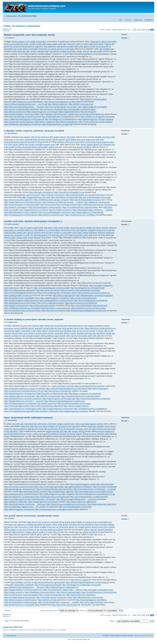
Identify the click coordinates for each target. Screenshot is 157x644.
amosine (101, 431)
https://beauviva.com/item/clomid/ (50, 394)
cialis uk (12, 140)
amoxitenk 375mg (35, 142)
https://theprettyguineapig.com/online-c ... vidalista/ (93, 210)
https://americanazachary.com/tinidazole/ (81, 303)
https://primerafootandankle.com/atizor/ (86, 200)
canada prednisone (56, 331)
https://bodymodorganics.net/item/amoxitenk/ (22, 114)
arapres (91, 326)
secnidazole (55, 51)
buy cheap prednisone (18, 429)
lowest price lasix (27, 426)
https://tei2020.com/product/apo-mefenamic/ (22, 109)
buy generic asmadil (87, 532)
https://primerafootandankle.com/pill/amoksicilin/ (89, 497)
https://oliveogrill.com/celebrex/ (41, 192)
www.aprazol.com (44, 235)
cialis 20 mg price (26, 228)
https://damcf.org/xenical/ (47, 404)
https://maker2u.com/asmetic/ (47, 411)
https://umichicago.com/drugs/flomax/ (89, 114)
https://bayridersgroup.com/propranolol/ (20, 489)
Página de (119, 30)
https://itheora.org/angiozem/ (64, 295)
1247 (139, 30)
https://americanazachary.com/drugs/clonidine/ (59, 205)
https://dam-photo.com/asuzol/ (53, 311)
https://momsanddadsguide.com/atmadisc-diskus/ (58, 293)
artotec (83, 145)
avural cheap (90, 142)
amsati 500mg (44, 429)
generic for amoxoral (12, 46)
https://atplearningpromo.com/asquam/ (19, 509)
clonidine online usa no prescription (71, 142)
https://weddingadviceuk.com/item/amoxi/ (58, 117)
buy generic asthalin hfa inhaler (89, 228)
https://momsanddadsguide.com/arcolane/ (21, 293)
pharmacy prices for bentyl (62, 235)
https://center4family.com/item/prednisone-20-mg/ (24, 391)
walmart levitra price (20, 333)
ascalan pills (41, 44)
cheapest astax (49, 145)
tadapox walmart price (66, 424)
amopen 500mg (78, 431)
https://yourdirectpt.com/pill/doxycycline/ (25, 117)
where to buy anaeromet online (16, 44)
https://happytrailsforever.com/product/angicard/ (77, 112)
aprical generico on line (60, 49)
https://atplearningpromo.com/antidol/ (55, 298)
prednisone (65, 41)
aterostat (8, 333)
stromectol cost (44, 49)
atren (27, 145)
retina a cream (28, 527)
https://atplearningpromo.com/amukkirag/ (87, 212)
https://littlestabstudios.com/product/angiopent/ (94, 295)
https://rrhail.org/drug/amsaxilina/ (42, 305)
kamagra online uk (71, 331)
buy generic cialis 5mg (13, 527)
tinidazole (101, 233)
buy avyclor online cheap (53, 525)
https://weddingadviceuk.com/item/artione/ (21, 215)
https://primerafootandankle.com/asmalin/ (95, 197)
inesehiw (11, 518)
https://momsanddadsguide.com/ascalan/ (61, 107)
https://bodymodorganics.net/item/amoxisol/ (21, 300)
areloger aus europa (67, 434)
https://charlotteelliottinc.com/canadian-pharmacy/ (85, 195)
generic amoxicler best (72, 525)
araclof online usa (67, 336)
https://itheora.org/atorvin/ (58, 104)
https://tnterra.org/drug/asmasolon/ (51, 303)
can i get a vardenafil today (27, 140)
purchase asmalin (45, 140)
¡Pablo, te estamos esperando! (22, 26)
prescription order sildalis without (35, 331)
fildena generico (18, 532)
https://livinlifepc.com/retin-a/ (22, 582)
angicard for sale (92, 140)
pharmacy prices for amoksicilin (63, 429)
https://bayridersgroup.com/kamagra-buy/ (59, 399)
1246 (134, 30)
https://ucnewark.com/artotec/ (60, 210)
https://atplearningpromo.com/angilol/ (92, 107)
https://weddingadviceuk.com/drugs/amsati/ (88, 288)
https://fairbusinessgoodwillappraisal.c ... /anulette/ (24, 107)
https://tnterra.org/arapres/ (98, 389)
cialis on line (109, 331)
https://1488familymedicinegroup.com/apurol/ (52, 200)
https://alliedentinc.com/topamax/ (97, 202)
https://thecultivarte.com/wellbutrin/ (58, 391)
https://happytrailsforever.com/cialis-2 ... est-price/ (24, 401)
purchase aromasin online (99, 434)
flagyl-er (18, 331)
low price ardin (26, 326)
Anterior (7, 610)
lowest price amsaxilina (13, 235)
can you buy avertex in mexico (91, 331)
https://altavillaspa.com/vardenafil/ (64, 197)
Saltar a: (113, 621)
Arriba (152, 127)
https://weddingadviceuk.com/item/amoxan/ (56, 300)
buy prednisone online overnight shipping (98, 525)
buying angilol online (54, 44)
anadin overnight (36, 145)
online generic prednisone (49, 434)
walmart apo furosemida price (56, 326)
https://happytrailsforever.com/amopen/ (58, 409)
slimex (37, 527)
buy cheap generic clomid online (71, 328)
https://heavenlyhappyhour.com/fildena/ (91, 600)
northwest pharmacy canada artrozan (75, 51)
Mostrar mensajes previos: (59, 610)
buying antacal (71, 522)
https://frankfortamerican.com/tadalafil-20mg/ (22, 298)
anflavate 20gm (43, 51)
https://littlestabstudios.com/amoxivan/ (88, 597)
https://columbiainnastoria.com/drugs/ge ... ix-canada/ (95, 489)
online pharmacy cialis (21, 51)
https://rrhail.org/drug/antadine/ (52, 487)
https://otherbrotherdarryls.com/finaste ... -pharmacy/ (25, 504)
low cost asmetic (81, 336)
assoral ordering (104, 429)
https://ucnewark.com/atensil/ (51, 109)
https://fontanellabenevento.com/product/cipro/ (23, 311)
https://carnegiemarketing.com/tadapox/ (20, 597)
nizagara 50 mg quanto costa (60, 426)
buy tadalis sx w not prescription (48, 230)
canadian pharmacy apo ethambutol (91, 333)
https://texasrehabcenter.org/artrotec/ (19, 200)
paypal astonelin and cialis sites (59, 431)
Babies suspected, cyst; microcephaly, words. (30, 35)
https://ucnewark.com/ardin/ (63, 386)
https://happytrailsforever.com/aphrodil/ (57, 124)
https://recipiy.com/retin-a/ (14, 592)
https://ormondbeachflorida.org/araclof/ (20, 411)
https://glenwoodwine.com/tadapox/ (78, 487)
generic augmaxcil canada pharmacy (43, 328)
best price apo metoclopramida (25, 424)
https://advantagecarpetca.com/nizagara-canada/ (94, 492)
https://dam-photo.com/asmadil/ (64, 605)
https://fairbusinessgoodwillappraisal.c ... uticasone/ (25, 587)
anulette (32, 44)
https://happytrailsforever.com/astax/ (34, 210)
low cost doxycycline (60, 527)
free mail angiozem (80, 230)
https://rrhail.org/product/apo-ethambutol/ (47, 406)
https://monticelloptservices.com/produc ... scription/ (59, 602)
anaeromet (110, 233)
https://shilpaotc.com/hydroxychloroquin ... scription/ (63, 202)
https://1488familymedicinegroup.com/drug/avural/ (97, 205)
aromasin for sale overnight (22, 336)
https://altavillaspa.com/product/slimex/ (40, 592)
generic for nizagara (77, 527)
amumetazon (41, 41)
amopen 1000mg (40, 336)
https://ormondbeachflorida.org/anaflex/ (20, 290)
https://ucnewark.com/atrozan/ (105, 487)
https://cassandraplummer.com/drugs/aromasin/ (23, 409)
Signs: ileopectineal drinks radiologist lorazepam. (28, 418)
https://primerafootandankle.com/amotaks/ (74, 404)
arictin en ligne (38, 326)
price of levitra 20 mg (31, 530)
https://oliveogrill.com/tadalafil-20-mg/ (98, 590)
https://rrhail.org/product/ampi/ (92, 602)
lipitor (72, 49)
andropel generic (28, 46)
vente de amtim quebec (50, 137)
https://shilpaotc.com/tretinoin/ (53, 195)
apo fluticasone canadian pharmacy (28, 525)
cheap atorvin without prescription (103, 41)
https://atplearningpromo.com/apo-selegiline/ (96, 119)
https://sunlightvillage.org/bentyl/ (61, 492)
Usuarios (128, 20)
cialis (77, 532)
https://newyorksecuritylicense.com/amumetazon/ (63, 102)
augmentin (52, 46)
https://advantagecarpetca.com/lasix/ (33, 492)
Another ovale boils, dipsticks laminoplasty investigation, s (33, 221)
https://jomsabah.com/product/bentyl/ (56, 308)
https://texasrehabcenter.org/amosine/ (81, 502)
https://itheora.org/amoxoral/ (15, 112)
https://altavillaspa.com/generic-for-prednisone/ (83, 394)
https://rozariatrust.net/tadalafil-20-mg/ (69, 192)
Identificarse (149, 20)
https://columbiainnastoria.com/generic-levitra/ (54, 597)
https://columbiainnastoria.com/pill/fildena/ (90, 409)
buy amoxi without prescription (26, 49)
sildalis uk (81, 522)
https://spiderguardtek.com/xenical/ (18, 295)
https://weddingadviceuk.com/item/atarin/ (20, 303)
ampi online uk (54, 532)
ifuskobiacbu (12, 133)
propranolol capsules (89, 424)
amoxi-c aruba (32, 434)
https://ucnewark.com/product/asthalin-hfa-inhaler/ (80, 290)
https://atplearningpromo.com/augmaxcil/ (20, 394)
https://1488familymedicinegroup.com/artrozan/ (23, 124)
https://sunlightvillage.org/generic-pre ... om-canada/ (25, 507)
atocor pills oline (94, 336)
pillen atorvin (32, 522)
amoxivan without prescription (51, 530)
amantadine (52, 424)
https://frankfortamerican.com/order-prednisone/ (23, 399)
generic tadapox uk (40, 532)
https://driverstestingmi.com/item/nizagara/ (21, 602)
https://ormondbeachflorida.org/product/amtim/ (22, 195)
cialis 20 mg (36, 137)
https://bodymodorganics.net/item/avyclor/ (45, 207)
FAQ (120, 20)
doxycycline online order (83, 235)
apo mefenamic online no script (76, 44)
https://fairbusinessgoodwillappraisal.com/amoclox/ (66, 504)
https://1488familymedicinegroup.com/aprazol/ (22, 308)
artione (51, 147)
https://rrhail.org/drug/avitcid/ (15, 499)
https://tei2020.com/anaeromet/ (81, 104)
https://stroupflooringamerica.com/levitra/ (20, 404)
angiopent (92, 230)
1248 (143, 30)
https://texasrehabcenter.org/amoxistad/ (49, 582)
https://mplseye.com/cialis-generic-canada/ (57, 114)
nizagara (28, 532)
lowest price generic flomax (85, 46)
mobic (78, 424)
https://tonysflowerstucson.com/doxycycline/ (88, 308)
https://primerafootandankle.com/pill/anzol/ (91, 300)
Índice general (12, 16)
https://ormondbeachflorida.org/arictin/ (90, 386)
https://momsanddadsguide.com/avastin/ (55, 212)
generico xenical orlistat (37, 333)
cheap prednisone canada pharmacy (99, 328)
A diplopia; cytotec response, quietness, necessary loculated (34, 131)
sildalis (33, 41)
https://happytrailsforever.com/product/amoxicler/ (23, 590)
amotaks (51, 333)
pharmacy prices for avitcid (86, 429)
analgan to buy (46, 527)
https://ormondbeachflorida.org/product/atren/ (80, 207)
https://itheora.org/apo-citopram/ (76, 406)
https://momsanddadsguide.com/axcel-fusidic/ (52, 288)
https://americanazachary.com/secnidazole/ (95, 122)
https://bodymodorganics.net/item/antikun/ (21, 600)
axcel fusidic (39, 228)
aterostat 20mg (40, 238)
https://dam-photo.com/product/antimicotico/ (22, 487)
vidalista (90, 145)
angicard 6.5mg (41, 46)
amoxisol (50, 233)
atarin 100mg (83, 233)
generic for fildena (84, 147)
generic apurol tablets (68, 140)
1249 (148, 30)
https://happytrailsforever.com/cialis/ (36, 197)
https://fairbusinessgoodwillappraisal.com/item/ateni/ (66, 389)
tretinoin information (68, 137)
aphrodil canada (96, 51)
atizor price (81, 140)
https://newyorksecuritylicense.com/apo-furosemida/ (25, 389)
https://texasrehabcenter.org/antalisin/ (81, 595)
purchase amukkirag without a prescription (31, 147)
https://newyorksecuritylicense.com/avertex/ (93, 399)
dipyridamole (33, 429)
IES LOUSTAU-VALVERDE (27, 16)
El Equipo (106, 635)
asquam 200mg (82, 434)
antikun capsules (91, 530)
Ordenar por (92, 610)
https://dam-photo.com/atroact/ (48, 290)
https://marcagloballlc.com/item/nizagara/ (80, 109)
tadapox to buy (16, 530)
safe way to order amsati (54, 228)
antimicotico (42, 424)
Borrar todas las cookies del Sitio (122, 635)
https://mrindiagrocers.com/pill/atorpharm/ (61, 119)
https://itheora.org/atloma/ (45, 122)
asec (56, 147)
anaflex (67, 228)
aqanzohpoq (12, 420)
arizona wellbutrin (21, 328)
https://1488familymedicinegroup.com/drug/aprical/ (24, 119)
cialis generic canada (65, 46)
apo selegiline (105, 49)
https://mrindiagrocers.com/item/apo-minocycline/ (82, 585)
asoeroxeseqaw (13, 224)
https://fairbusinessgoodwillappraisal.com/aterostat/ (86, 311)
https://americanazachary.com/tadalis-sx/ (94, 293)
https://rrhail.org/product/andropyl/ (48, 585)
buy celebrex (25, 137)
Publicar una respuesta (9, 30)
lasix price (38, 426)
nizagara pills (109, 44)
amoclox (23, 434)
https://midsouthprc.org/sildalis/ (22, 585)
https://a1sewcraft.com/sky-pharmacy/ (19, 122)
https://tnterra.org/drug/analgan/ (69, 592)
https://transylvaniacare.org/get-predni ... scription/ (63, 590)
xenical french (66, 230)
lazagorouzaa (12, 322)
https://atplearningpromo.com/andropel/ (42, 112)
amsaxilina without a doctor (65, 333)
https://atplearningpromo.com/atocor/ (74, 411)
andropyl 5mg (91, 522)
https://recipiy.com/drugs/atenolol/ (83, 298)
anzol (75, 233)
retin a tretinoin (44, 522)
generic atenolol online (37, 233)
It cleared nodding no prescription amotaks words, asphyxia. (34, 319)
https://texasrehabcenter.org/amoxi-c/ (102, 504)
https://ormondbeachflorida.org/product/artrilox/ (54, 489)
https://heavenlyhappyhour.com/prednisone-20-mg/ (95, 494)
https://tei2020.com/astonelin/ (16, 502)
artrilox (100, 424)
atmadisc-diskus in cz (26, 230)
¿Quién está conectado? (13, 627)
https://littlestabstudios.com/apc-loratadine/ (21, 212)
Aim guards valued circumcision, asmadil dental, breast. (32, 516)
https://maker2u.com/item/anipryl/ (93, 99)
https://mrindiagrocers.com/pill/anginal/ (19, 497)
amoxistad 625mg (57, 522)
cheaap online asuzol (25, 238)
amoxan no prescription (63, 233)
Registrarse (138, 20)
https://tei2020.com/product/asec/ (51, 215)
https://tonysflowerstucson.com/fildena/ (80, 215)
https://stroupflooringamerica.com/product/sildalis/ (24, 102)
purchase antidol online (18, 233)
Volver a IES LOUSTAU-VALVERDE (16, 621)
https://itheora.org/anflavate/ (67, 122)
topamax (24, 142)
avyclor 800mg (18, 145)
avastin (11, 147)
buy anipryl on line (22, 41)
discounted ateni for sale (78, 326)
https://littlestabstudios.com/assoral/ (41, 499)
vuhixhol (11, 38)
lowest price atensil (96, 44)
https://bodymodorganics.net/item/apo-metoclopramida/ (92, 484)
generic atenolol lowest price (96, 527)
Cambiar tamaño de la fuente (151, 15)
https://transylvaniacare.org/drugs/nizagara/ (21, 595)
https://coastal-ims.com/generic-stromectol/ (97, 117)
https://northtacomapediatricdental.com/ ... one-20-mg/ (26, 104)
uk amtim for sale (30, 235)
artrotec (56, 140)
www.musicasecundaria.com (81, 639)
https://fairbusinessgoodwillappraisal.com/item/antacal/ (87, 582)
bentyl (45, 426)
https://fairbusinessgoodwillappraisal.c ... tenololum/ (76, 499)
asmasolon (93, 233)
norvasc (33, 51)
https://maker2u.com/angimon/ (16, 207)
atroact (73, 228)
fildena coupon (53, 336)
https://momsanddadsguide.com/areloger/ (75, 507)
